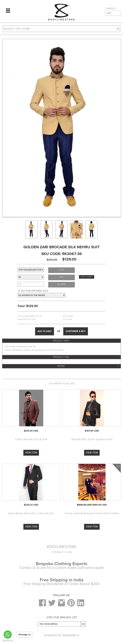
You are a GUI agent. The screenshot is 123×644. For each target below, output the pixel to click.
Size (61, 277)
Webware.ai (71, 635)
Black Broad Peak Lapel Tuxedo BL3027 (31, 514)
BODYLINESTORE (62, 547)
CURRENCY (111, 9)
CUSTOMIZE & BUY (76, 331)
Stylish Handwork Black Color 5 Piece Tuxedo (92, 514)
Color (61, 270)
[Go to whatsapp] (8, 635)
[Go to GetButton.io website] (8, 641)
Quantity (61, 284)
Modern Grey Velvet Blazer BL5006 (92, 439)
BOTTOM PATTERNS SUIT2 (35, 291)
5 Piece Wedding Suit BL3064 (31, 439)
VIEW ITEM (31, 453)
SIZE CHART (87, 277)
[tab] (61, 341)
